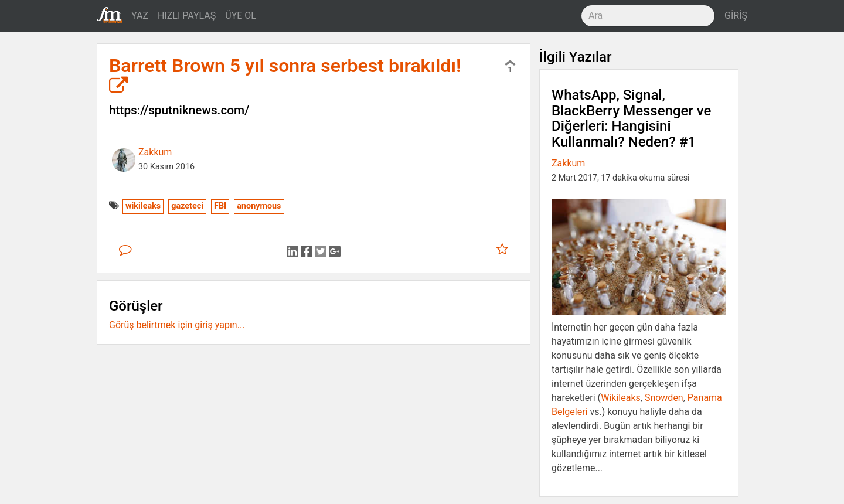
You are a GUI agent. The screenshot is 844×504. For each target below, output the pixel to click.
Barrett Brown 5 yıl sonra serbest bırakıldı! (285, 75)
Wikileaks (621, 398)
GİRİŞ (736, 16)
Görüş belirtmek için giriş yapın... (177, 325)
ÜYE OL (241, 16)
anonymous (259, 206)
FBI (220, 206)
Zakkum (155, 152)
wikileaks (143, 206)
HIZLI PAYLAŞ (187, 16)
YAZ (140, 16)
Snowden (664, 398)
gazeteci (187, 206)
